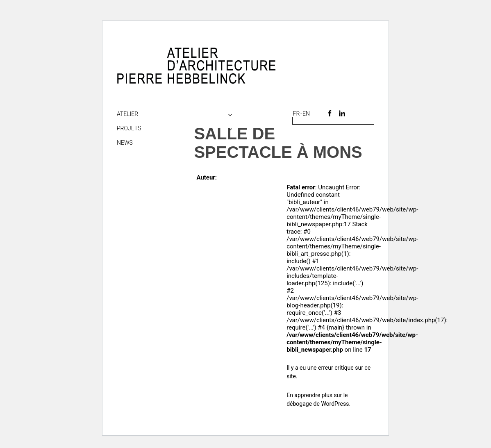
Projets (129, 128)
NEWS (125, 143)
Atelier (127, 114)
